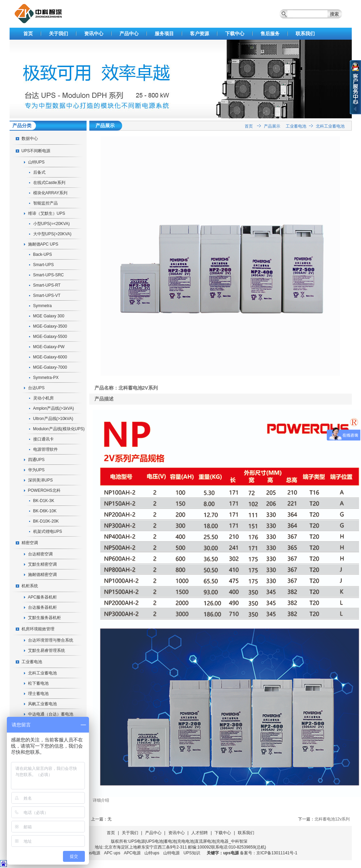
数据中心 (30, 139)
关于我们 (59, 34)
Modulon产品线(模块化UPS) (59, 429)
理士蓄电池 (38, 694)
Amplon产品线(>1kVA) (54, 408)
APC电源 (132, 853)
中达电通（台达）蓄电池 (51, 714)
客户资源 (199, 34)
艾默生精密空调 (42, 564)
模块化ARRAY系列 (50, 193)
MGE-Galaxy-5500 (50, 337)
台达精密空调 (40, 554)
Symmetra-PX (46, 378)
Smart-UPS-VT (47, 295)
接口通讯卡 (43, 439)
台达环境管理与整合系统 (51, 640)
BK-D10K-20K (46, 521)
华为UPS (36, 470)
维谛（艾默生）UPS (47, 213)
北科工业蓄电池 (42, 673)
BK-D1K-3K (44, 501)
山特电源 (171, 853)
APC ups (112, 853)
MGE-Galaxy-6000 (50, 357)
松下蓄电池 (38, 683)
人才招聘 (199, 833)
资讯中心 (94, 34)
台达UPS (36, 388)
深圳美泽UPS (41, 480)
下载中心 (235, 34)
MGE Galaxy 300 (49, 316)
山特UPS (36, 162)
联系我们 (305, 34)
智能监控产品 (46, 203)
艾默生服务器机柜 (44, 618)
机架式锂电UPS (48, 531)
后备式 (39, 172)
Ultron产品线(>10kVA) (53, 419)
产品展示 (272, 126)
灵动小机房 (43, 398)
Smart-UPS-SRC (49, 275)
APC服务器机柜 (43, 597)
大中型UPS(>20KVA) (52, 234)
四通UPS (36, 460)
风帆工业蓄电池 (42, 704)
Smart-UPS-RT (47, 285)
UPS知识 (192, 853)
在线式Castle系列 (49, 183)
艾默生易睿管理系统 (47, 650)
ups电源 (93, 853)
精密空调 (30, 543)
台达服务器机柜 (42, 607)
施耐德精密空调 (42, 575)
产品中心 (129, 34)
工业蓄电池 (32, 662)
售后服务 (270, 34)
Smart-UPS (44, 265)
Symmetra (43, 306)
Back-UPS (43, 254)
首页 (28, 34)
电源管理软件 (46, 449)
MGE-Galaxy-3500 (50, 326)
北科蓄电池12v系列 (332, 819)
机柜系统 (30, 586)
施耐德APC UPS (43, 244)
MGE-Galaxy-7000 (50, 367)
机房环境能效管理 (38, 629)
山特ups (152, 853)
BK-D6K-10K (45, 511)
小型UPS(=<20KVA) (51, 224)
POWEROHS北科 (44, 490)
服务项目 (164, 34)
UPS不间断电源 (36, 151)
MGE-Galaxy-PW (49, 347)
